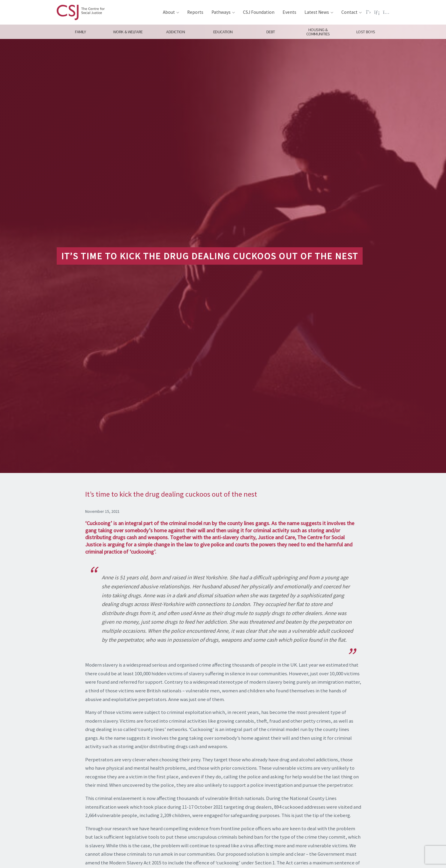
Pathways (221, 12)
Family (80, 32)
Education (223, 32)
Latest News (317, 12)
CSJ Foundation (259, 12)
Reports (195, 12)
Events (289, 12)
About (169, 12)
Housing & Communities (318, 32)
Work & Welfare (128, 32)
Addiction (175, 32)
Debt (270, 32)
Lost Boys (366, 32)
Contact (349, 12)
